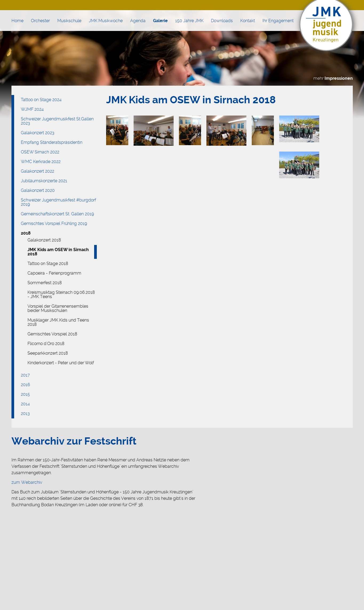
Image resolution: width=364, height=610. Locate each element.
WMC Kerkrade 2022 (41, 162)
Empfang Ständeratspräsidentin (52, 142)
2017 (25, 375)
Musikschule (69, 21)
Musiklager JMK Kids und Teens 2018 (58, 322)
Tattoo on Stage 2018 (48, 264)
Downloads (222, 21)
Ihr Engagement (278, 21)
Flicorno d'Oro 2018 (46, 344)
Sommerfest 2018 (45, 283)
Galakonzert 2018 (44, 240)
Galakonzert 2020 (38, 190)
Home (17, 21)
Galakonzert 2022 (37, 171)
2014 (25, 404)
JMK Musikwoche (106, 21)
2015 (25, 394)
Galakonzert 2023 (37, 133)
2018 (26, 233)
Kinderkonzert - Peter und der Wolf (61, 363)
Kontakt (248, 21)
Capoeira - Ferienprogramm (54, 273)
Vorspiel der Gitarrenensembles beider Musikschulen (58, 308)
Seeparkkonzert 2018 (48, 353)
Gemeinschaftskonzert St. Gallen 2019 (57, 214)
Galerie (160, 21)
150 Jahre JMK (189, 21)
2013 (25, 413)
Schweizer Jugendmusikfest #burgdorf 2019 (58, 202)
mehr (333, 78)
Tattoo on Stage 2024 (41, 100)
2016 (25, 385)
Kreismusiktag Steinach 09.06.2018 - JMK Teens (61, 294)
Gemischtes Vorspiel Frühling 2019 (54, 223)
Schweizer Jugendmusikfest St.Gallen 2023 (57, 121)
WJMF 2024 (32, 109)
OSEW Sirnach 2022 (40, 152)
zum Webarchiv (27, 482)
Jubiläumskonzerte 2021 (44, 181)
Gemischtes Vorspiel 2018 (52, 334)
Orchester (40, 21)
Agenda (138, 21)
